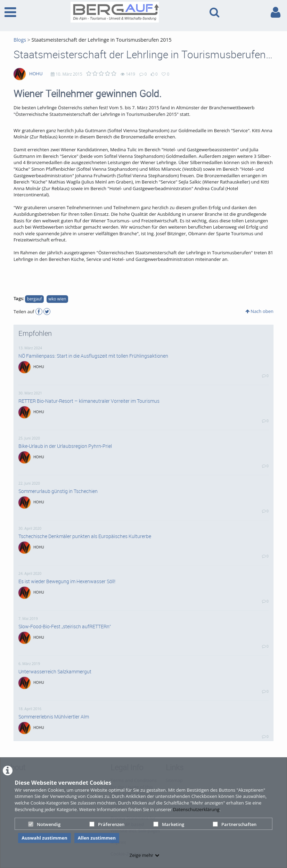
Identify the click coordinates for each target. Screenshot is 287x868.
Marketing (169, 824)
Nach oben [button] (259, 311)
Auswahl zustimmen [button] (44, 838)
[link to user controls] (276, 12)
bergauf (34, 299)
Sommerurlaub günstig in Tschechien (58, 491)
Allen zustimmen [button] (97, 838)
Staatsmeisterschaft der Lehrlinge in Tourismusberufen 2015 (102, 40)
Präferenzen (107, 824)
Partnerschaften (235, 824)
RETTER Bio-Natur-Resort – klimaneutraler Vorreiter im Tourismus (89, 401)
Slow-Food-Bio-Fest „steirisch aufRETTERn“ (65, 627)
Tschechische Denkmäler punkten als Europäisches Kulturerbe (85, 536)
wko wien (57, 299)
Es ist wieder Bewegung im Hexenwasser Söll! (67, 581)
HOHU (36, 74)
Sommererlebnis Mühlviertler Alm (54, 717)
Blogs (20, 40)
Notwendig (44, 824)
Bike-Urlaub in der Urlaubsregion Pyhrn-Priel (65, 446)
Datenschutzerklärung (196, 809)
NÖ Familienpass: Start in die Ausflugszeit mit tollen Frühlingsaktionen (93, 356)
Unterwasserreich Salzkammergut (55, 672)
